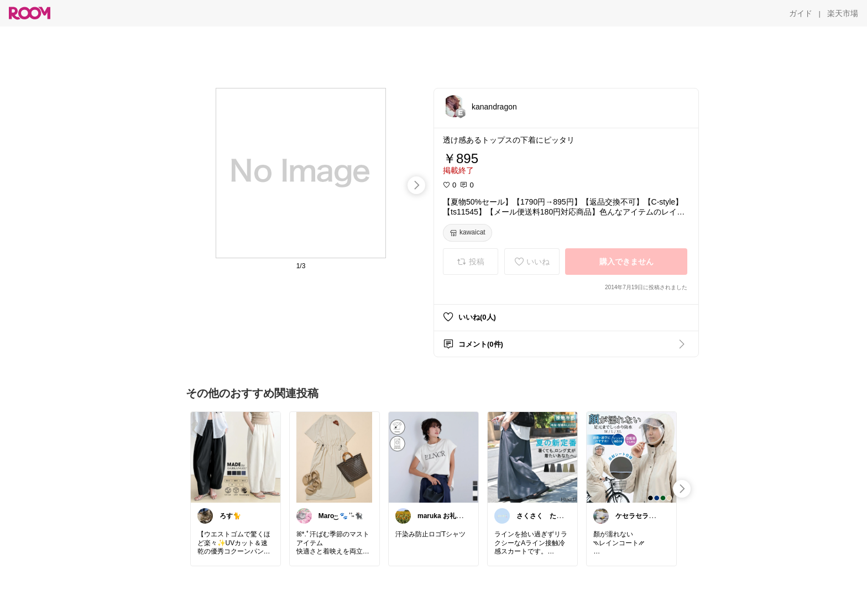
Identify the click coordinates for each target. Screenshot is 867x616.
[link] (236, 457)
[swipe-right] (416, 185)
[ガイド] (801, 13)
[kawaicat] (468, 233)
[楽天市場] (843, 13)
